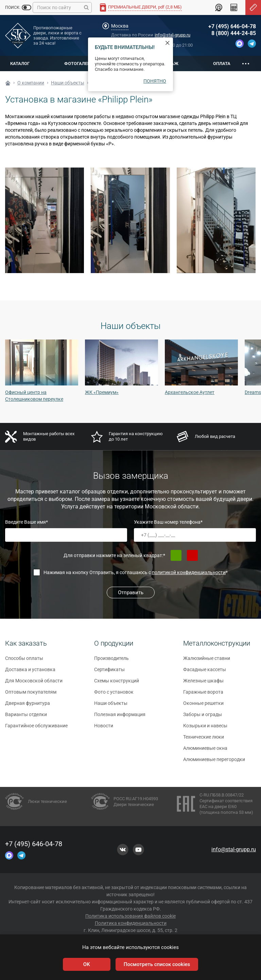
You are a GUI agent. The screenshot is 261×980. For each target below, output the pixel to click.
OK (87, 964)
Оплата (222, 64)
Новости (104, 728)
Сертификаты (109, 672)
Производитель (111, 661)
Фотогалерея (80, 64)
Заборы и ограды (203, 717)
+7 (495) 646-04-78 (232, 26)
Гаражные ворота (203, 695)
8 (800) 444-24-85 (234, 33)
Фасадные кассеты (205, 672)
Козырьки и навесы (205, 728)
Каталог (20, 64)
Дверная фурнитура (28, 706)
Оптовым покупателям (31, 695)
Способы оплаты (24, 661)
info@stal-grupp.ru (172, 35)
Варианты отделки (26, 717)
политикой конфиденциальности (189, 572)
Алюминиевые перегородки (214, 762)
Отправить (131, 592)
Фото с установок (114, 695)
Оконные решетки (203, 706)
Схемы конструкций (117, 683)
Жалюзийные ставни (207, 661)
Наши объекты (111, 706)
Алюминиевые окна (205, 751)
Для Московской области (34, 683)
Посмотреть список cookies (157, 964)
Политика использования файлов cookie (130, 916)
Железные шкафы (203, 683)
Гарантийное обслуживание (36, 728)
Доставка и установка (30, 672)
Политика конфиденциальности (131, 923)
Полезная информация (120, 717)
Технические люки (204, 740)
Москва (120, 26)
